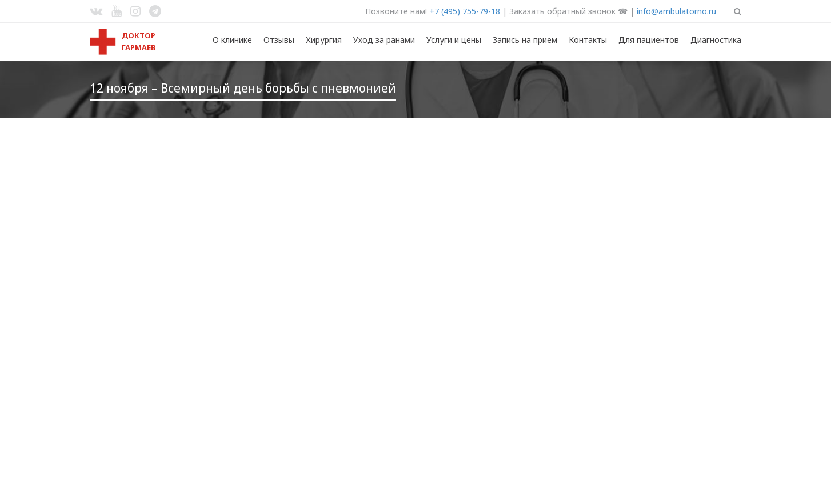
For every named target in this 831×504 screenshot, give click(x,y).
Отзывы (279, 40)
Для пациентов (649, 40)
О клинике (232, 40)
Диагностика (716, 40)
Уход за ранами (384, 40)
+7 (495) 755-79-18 (465, 11)
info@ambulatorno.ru (676, 11)
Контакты (588, 40)
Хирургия (324, 40)
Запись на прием (525, 40)
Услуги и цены (454, 40)
